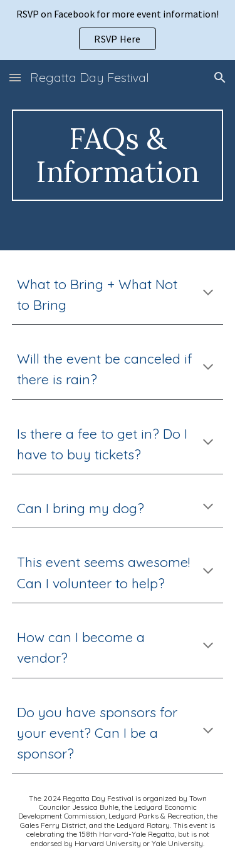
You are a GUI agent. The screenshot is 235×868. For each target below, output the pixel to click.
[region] (118, 30)
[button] (15, 77)
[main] (118, 155)
